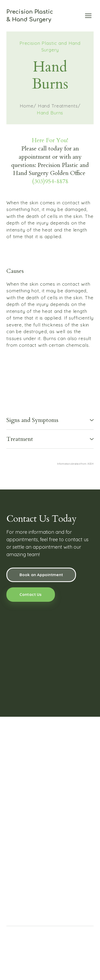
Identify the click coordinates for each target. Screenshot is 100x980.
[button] (50, 420)
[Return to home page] (30, 16)
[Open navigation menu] (88, 16)
